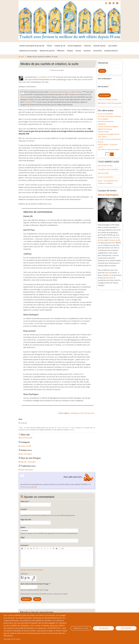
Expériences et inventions (28, 51)
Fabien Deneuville (26, 470)
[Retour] (72, 430)
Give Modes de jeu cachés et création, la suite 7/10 (29, 421)
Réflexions (61, 51)
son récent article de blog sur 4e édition (65, 92)
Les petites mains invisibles (108, 169)
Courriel (23, 509)
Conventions (97, 51)
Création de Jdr (60, 46)
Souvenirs (87, 51)
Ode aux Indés (103, 132)
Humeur (78, 51)
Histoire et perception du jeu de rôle (32, 46)
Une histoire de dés (105, 165)
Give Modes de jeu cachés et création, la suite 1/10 (21, 421)
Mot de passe (103, 86)
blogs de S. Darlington (28, 462)
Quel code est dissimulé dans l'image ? (35, 584)
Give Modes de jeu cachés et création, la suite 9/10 (32, 421)
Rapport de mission (105, 129)
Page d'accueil (26, 519)
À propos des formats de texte (32, 570)
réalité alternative (63, 428)
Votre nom (24, 501)
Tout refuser (103, 628)
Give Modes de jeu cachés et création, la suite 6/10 (28, 421)
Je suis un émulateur (105, 114)
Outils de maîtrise (99, 46)
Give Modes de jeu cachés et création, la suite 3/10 (23, 421)
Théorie (49, 46)
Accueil (21, 57)
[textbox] (57, 559)
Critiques (70, 51)
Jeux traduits (113, 46)
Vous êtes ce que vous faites (108, 149)
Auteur (23, 527)
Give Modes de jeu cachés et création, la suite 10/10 (33, 421)
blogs (107, 273)
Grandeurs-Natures (111, 51)
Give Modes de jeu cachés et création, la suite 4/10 (25, 421)
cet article (28, 102)
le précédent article (45, 77)
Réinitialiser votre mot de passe (110, 103)
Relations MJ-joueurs (47, 51)
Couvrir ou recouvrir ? (106, 177)
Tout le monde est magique (108, 126)
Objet (22, 537)
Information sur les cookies (12, 639)
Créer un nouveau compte (107, 99)
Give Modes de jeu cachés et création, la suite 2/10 (22, 421)
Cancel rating (19, 421)
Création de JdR (25, 446)
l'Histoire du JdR (114, 240)
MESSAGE (109, 278)
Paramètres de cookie (81, 628)
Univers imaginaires (75, 46)
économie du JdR (26, 438)
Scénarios (87, 46)
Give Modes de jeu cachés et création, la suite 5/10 (26, 421)
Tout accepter (126, 628)
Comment (24, 545)
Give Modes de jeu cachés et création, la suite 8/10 (31, 421)
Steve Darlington (26, 454)
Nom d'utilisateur (104, 79)
